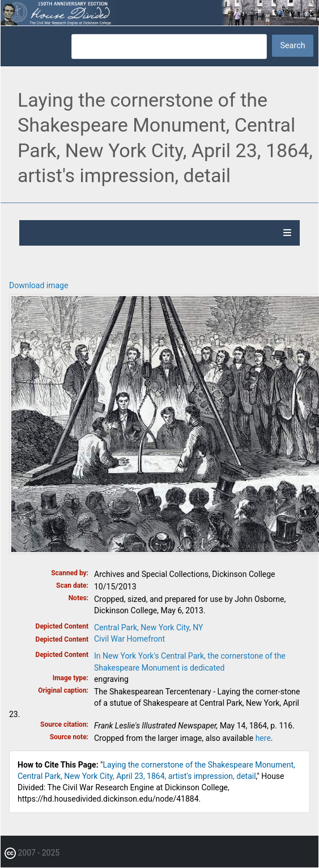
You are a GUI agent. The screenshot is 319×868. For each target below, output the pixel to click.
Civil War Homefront (129, 639)
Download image (39, 285)
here (263, 738)
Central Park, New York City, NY (148, 627)
